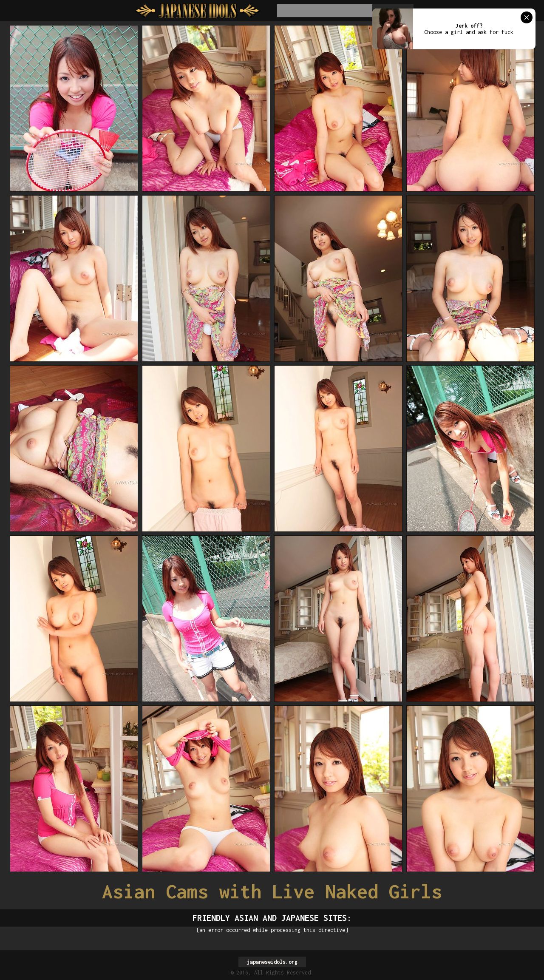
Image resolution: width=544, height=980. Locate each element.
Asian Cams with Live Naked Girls (272, 891)
